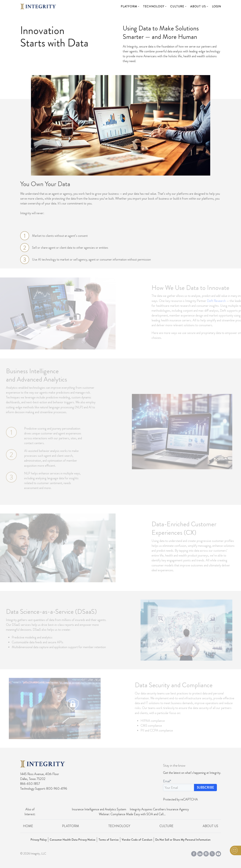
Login (217, 6)
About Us (198, 6)
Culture (177, 6)
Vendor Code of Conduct (137, 840)
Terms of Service (109, 840)
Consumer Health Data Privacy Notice (73, 840)
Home (28, 826)
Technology (154, 6)
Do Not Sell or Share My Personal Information (183, 840)
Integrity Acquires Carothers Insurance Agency (159, 809)
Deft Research (221, 301)
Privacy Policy (39, 840)
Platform (129, 6)
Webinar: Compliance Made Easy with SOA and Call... (132, 814)
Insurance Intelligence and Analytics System (99, 809)
